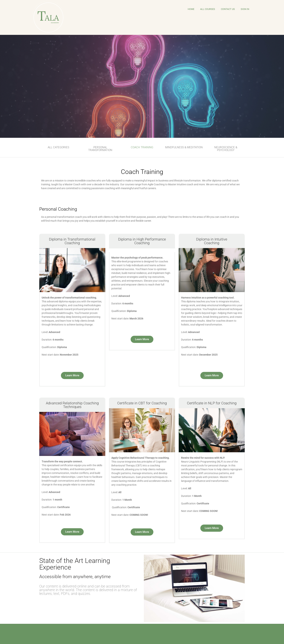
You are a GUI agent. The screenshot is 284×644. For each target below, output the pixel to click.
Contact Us (228, 9)
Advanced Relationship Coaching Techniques (72, 405)
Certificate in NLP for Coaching (212, 403)
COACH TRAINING (142, 147)
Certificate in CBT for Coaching (142, 403)
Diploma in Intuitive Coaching (212, 241)
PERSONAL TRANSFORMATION (100, 149)
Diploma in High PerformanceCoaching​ (142, 241)
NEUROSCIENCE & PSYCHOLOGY (226, 149)
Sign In (245, 9)
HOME (191, 9)
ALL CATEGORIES (58, 147)
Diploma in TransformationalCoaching (72, 241)
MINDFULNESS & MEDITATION (184, 147)
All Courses (208, 9)
